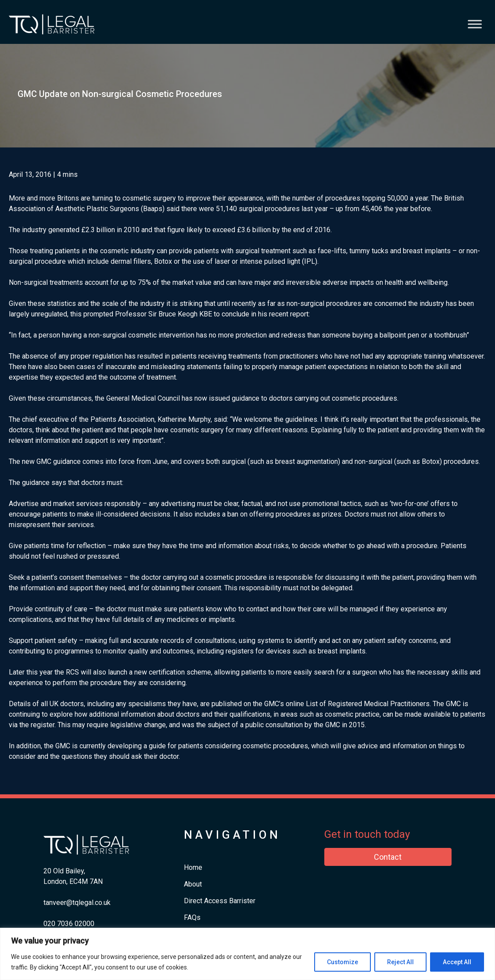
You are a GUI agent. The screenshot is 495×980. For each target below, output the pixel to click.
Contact (388, 857)
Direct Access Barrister (220, 901)
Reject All (400, 962)
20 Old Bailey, (64, 871)
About (193, 884)
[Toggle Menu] (475, 24)
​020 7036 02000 (69, 924)
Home (193, 867)
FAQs (192, 917)
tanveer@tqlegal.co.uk (77, 903)
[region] (247, 954)
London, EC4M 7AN (73, 881)
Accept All (457, 962)
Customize (343, 962)
